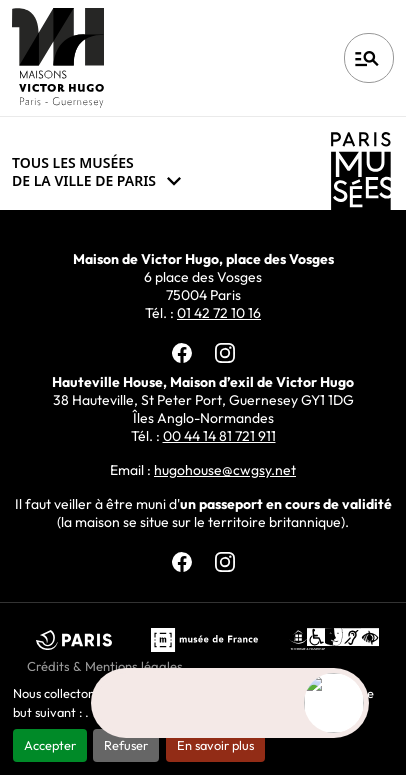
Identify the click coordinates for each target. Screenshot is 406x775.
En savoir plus (215, 745)
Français (265, 58)
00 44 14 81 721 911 (219, 436)
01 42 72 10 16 (219, 313)
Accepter (50, 745)
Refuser (126, 745)
